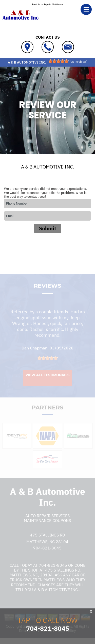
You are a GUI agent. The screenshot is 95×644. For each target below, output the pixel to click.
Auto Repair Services (48, 519)
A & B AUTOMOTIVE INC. (48, 167)
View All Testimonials (48, 378)
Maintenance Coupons (47, 524)
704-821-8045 (47, 551)
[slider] (59, 61)
